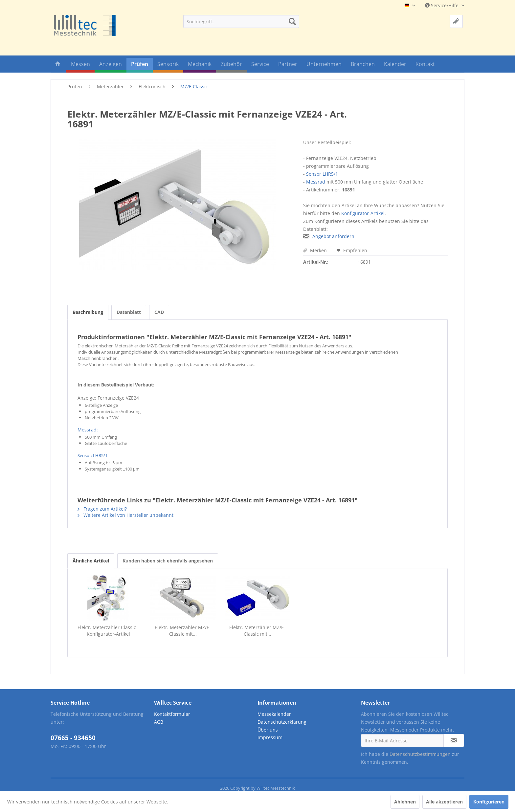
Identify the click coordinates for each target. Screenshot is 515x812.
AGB (159, 722)
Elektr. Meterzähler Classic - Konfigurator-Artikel (108, 631)
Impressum (270, 737)
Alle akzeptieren (444, 802)
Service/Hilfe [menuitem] (442, 5)
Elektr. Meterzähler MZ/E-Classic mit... (183, 631)
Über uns (268, 730)
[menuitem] (241, 21)
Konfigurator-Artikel (363, 213)
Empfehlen (352, 250)
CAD (159, 312)
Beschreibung (88, 312)
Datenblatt (129, 312)
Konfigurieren (489, 802)
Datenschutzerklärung (282, 722)
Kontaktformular (172, 714)
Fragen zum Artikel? (102, 509)
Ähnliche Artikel (91, 561)
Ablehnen (405, 802)
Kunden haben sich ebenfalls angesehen (168, 561)
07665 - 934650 (73, 738)
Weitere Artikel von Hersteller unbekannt (125, 515)
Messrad (316, 182)
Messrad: (88, 430)
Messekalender (274, 714)
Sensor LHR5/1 (322, 174)
